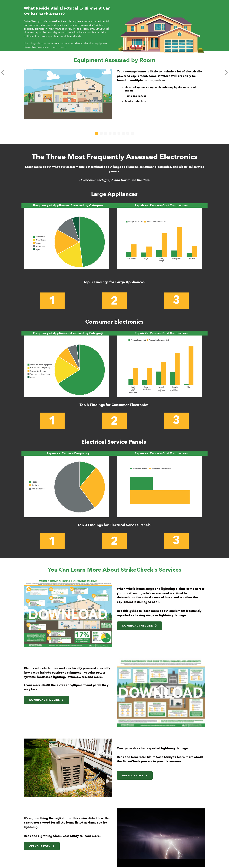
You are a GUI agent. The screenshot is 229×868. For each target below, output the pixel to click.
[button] (3, 72)
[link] (157, 626)
